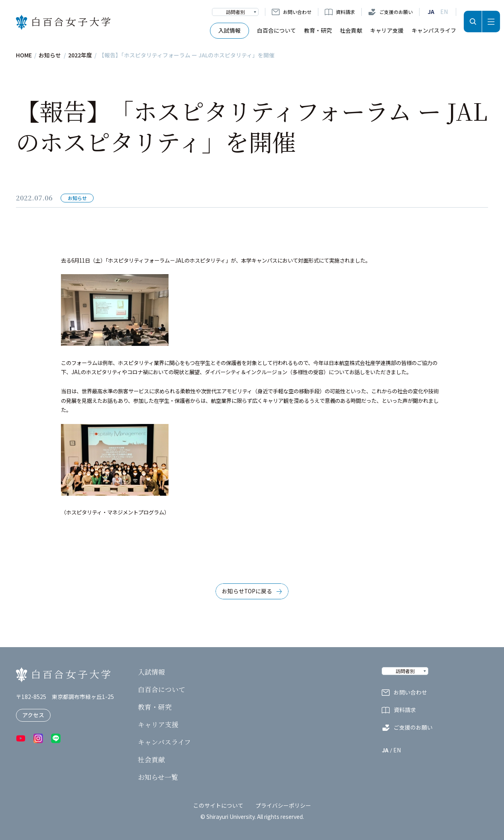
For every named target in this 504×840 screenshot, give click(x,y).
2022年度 (80, 55)
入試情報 (229, 30)
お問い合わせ (297, 12)
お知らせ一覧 (158, 777)
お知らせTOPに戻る (247, 591)
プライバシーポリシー (283, 805)
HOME (24, 55)
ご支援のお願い (396, 12)
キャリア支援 (387, 30)
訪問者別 (235, 12)
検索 (473, 22)
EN (444, 12)
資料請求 (345, 12)
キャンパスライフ (434, 30)
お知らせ (50, 55)
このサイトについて (218, 805)
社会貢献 (351, 30)
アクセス (33, 715)
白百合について (277, 30)
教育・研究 (318, 30)
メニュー (491, 22)
